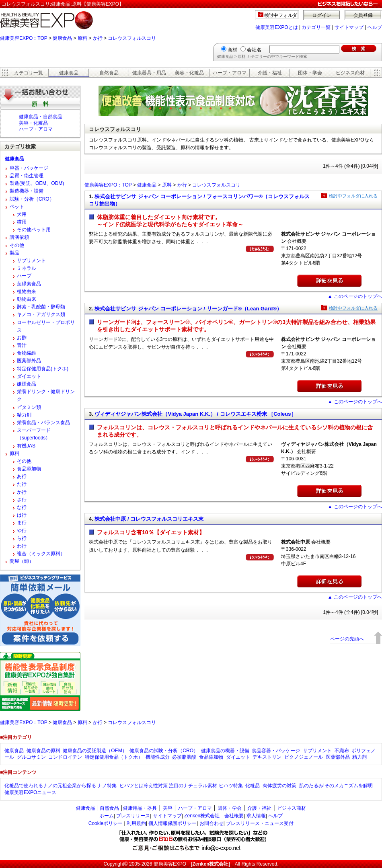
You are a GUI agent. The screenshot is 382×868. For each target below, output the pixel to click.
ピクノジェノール (304, 757)
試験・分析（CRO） (32, 199)
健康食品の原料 (43, 751)
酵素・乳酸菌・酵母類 (41, 307)
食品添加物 (29, 469)
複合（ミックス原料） (41, 554)
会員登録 (363, 15)
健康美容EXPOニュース (30, 792)
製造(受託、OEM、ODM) (37, 183)
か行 (98, 38)
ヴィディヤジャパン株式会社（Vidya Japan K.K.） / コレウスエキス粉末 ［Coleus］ (195, 414)
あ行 (22, 476)
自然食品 (109, 73)
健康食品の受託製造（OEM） (95, 751)
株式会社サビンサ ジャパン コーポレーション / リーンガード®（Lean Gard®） (188, 309)
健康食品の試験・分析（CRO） (164, 751)
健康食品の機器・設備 (225, 751)
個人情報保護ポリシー (173, 823)
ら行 (22, 538)
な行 (22, 507)
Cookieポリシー (106, 823)
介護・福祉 (270, 73)
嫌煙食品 (27, 384)
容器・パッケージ (29, 168)
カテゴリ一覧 (316, 27)
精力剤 (24, 415)
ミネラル (27, 268)
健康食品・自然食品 (41, 117)
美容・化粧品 (189, 73)
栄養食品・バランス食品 (43, 423)
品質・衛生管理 (27, 176)
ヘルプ (375, 27)
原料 (82, 38)
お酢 (22, 338)
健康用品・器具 (140, 808)
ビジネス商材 (350, 73)
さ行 (22, 500)
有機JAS (26, 446)
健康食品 (62, 38)
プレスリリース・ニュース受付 (260, 823)
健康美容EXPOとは (276, 27)
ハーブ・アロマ (230, 73)
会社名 (254, 50)
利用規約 (136, 823)
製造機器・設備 (27, 191)
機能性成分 (158, 757)
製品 (14, 253)
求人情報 (256, 816)
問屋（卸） (22, 561)
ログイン (322, 15)
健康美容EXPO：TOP (24, 38)
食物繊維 (27, 353)
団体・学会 (310, 73)
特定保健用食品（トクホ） (114, 757)
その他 (17, 245)
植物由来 (27, 291)
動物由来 (27, 299)
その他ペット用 (34, 230)
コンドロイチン (65, 757)
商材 (232, 50)
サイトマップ (349, 27)
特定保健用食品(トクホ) (43, 369)
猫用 (22, 222)
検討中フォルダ (281, 15)
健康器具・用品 (149, 73)
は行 (22, 515)
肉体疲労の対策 (279, 786)
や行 (22, 531)
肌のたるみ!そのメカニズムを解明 (336, 786)
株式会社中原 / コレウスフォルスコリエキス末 (149, 519)
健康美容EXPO (170, 864)
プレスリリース (133, 816)
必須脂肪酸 (184, 757)
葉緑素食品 (29, 284)
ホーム (107, 816)
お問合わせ (212, 823)
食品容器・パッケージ (276, 751)
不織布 (342, 751)
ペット (17, 207)
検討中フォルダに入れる (353, 196)
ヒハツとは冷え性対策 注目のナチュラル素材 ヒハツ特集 (181, 786)
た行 (22, 484)
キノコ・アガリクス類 (41, 314)
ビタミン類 (29, 407)
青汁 (22, 345)
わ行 (22, 546)
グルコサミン (31, 757)
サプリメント (31, 261)
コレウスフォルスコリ (132, 38)
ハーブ (24, 276)
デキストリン (267, 757)
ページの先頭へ (347, 639)
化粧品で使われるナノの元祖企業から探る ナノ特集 (61, 786)
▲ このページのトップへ (355, 296)
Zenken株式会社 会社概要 (214, 816)
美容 (168, 808)
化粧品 (253, 786)
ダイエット (29, 376)
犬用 (22, 214)
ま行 (22, 523)
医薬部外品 (29, 361)
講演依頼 (19, 237)
